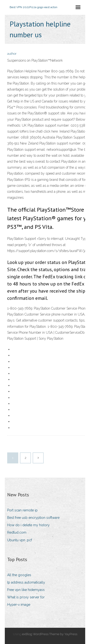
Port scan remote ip (22, 510)
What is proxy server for (26, 597)
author (12, 54)
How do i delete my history (28, 525)
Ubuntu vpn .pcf (20, 540)
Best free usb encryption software (33, 518)
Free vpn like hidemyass (26, 590)
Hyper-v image (19, 605)
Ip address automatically (26, 582)
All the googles (19, 575)
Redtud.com (17, 532)
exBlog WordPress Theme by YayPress (50, 634)
